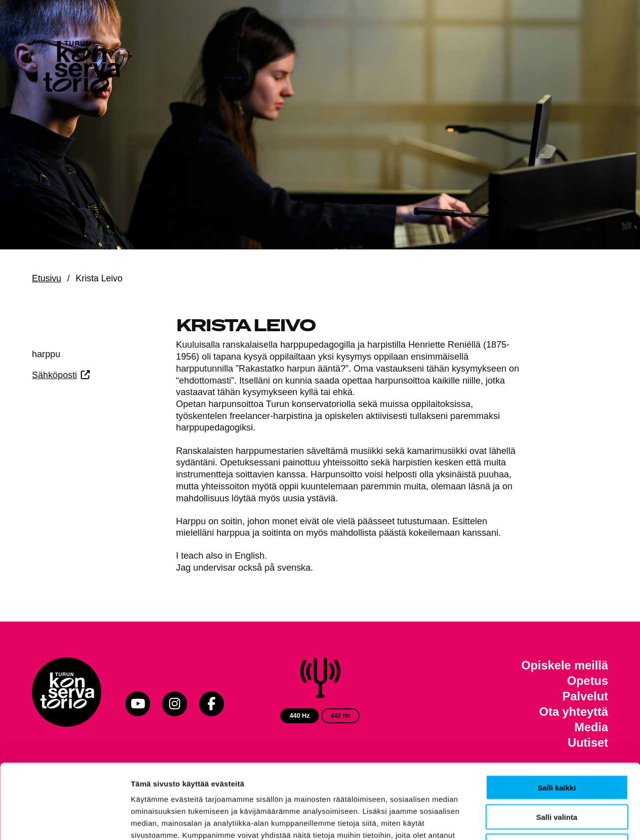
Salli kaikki (557, 718)
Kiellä (557, 776)
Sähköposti (54, 375)
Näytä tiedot (533, 820)
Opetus (588, 681)
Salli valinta (557, 747)
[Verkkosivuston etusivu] (82, 70)
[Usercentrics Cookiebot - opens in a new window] (65, 821)
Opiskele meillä (565, 665)
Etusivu (47, 278)
